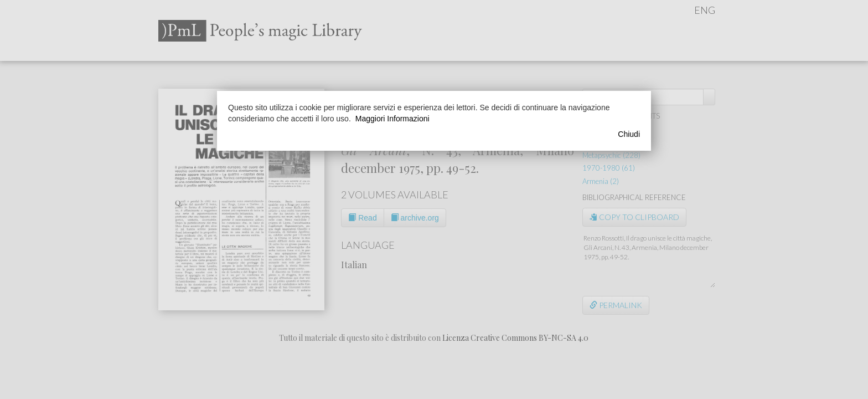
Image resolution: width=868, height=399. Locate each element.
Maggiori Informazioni (392, 119)
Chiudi (629, 134)
